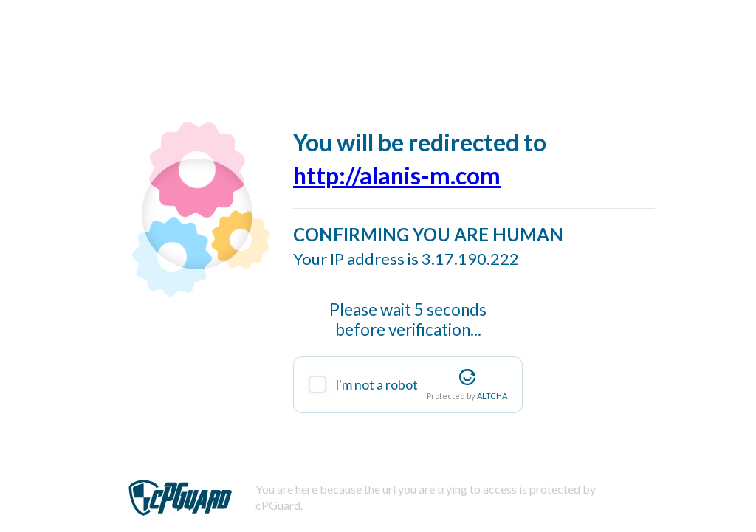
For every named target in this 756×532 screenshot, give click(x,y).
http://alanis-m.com (397, 175)
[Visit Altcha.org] (467, 377)
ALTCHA (492, 396)
